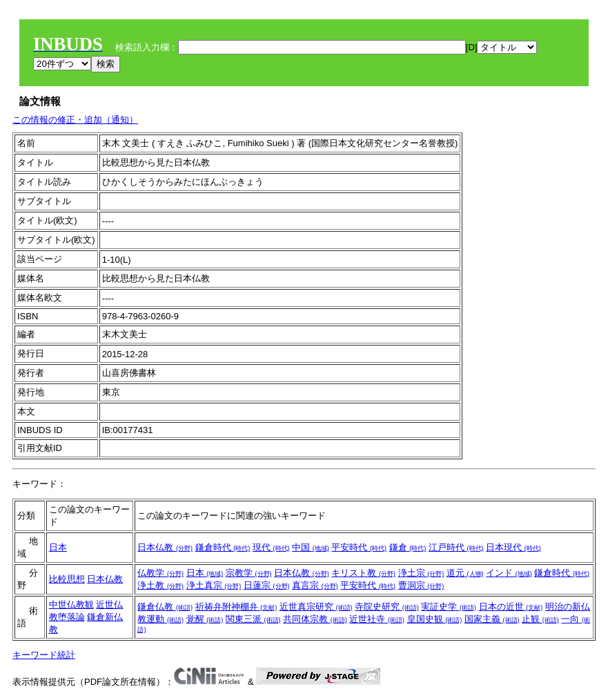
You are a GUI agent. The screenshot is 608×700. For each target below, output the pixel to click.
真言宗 (315, 585)
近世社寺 (377, 619)
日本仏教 (165, 547)
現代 (271, 547)
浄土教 (160, 585)
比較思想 (67, 579)
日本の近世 (511, 607)
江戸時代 (456, 547)
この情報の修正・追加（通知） (75, 120)
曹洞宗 (421, 585)
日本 (58, 547)
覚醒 (205, 619)
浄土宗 (421, 573)
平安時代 (359, 547)
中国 (311, 547)
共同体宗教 (315, 619)
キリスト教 (363, 573)
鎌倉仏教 (165, 607)
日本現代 (513, 547)
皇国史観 (435, 619)
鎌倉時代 (223, 547)
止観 (540, 619)
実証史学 (449, 607)
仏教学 (160, 573)
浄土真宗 (214, 585)
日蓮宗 (267, 585)
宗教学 (249, 573)
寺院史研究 (387, 607)
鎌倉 (408, 547)
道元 (465, 573)
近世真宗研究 (316, 607)
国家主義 (492, 619)
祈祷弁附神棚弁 (236, 607)
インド (509, 573)
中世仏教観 (71, 604)
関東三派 (253, 619)
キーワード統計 (44, 655)
